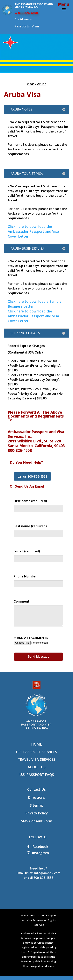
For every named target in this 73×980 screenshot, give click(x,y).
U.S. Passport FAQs (37, 778)
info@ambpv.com (47, 877)
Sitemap (37, 809)
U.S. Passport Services (36, 756)
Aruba (42, 84)
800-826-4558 (26, 13)
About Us (37, 771)
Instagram (38, 857)
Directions (36, 801)
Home (36, 748)
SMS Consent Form (37, 825)
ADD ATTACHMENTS (38, 644)
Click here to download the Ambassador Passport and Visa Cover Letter (33, 231)
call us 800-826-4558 (32, 476)
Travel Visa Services (36, 763)
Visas (36, 26)
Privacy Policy (36, 817)
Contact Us (36, 793)
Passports (22, 26)
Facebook (38, 850)
